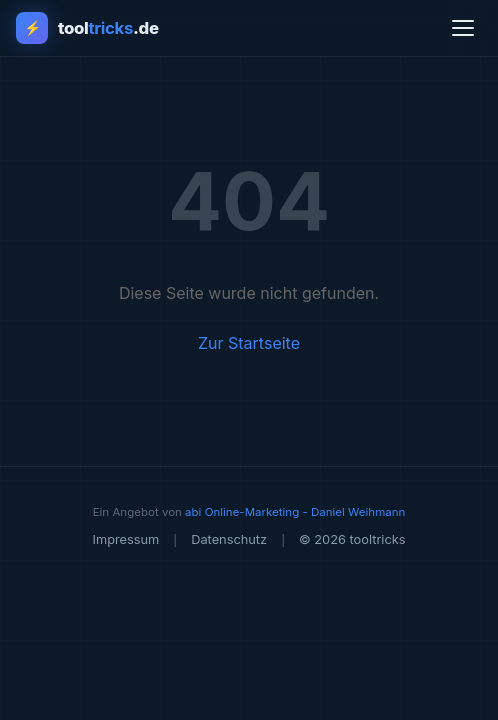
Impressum (125, 539)
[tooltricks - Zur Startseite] (87, 28)
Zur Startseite (249, 343)
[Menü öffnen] (463, 28)
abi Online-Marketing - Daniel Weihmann (295, 512)
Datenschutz (229, 539)
